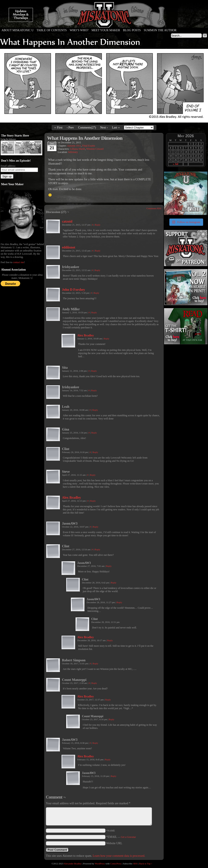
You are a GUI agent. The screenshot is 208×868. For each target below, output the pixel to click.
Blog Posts (132, 30)
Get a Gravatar (128, 837)
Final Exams (89, 146)
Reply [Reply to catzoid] (98, 225)
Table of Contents (52, 30)
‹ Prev (70, 128)
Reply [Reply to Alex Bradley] (106, 339)
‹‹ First (58, 128)
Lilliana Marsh (78, 149)
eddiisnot (69, 247)
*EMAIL (121, 837)
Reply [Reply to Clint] (95, 452)
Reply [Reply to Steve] (93, 475)
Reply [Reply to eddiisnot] (98, 251)
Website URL (114, 843)
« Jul (175, 164)
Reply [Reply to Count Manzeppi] (94, 683)
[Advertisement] (185, 372)
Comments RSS (154, 208)
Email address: (8, 166)
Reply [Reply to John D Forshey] (96, 293)
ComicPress (116, 864)
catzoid (67, 221)
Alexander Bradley (73, 864)
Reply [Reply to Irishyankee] (97, 270)
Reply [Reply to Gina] (94, 433)
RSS (136, 864)
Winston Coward (95, 149)
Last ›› (116, 128)
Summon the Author (160, 30)
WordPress (100, 864)
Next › (104, 128)
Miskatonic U (104, 23)
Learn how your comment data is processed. (119, 856)
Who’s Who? (79, 30)
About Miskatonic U (18, 30)
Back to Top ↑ (146, 864)
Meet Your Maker (106, 30)
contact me (18, 262)
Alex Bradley (86, 335)
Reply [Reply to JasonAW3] (96, 527)
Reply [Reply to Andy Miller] (94, 312)
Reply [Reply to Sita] (94, 371)
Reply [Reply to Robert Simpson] (96, 663)
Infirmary (73, 152)
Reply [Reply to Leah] (95, 410)
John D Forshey (73, 290)
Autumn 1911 (74, 146)
